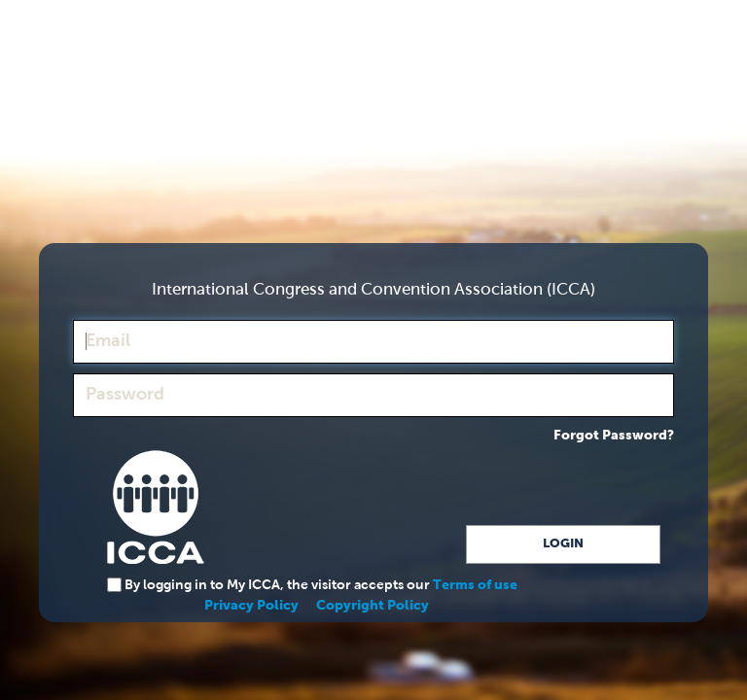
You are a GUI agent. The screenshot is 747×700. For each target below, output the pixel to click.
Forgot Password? (614, 436)
